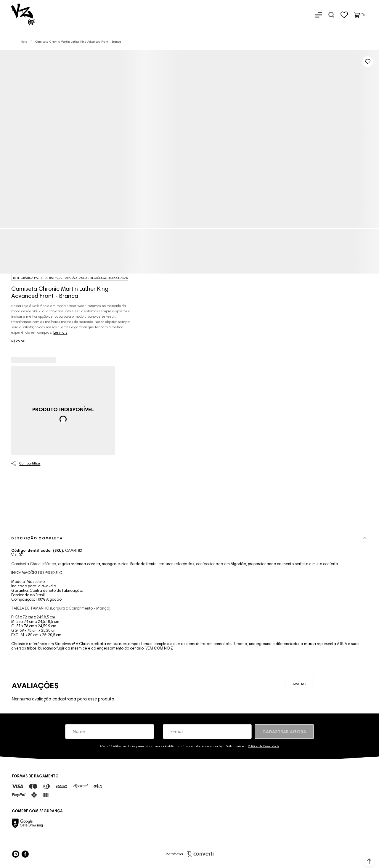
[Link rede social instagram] (16, 854)
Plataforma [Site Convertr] (190, 854)
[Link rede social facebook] (25, 854)
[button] (369, 861)
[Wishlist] (344, 15)
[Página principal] (17, 15)
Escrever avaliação (299, 684)
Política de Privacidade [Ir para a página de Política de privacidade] (264, 746)
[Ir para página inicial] (23, 42)
